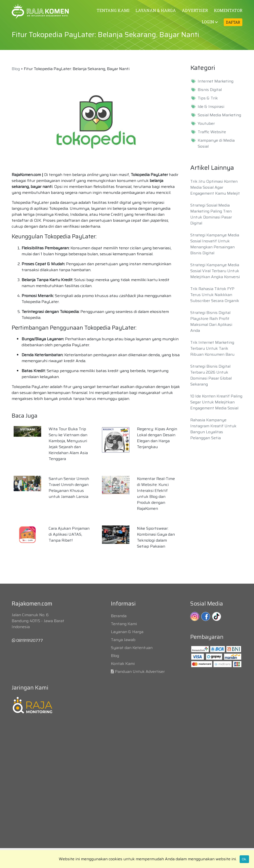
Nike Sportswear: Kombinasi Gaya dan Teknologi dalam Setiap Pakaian (156, 537)
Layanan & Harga (127, 632)
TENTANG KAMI (113, 10)
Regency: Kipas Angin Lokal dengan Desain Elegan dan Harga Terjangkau (157, 438)
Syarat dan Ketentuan (132, 648)
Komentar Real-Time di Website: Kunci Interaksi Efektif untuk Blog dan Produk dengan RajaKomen (156, 494)
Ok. (244, 859)
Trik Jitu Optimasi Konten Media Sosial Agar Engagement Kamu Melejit (215, 187)
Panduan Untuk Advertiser (140, 672)
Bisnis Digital (210, 90)
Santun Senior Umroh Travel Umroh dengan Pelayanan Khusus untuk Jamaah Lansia (69, 488)
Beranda (119, 616)
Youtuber (206, 124)
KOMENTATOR (228, 10)
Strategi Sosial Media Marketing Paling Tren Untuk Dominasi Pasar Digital (211, 214)
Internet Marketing (216, 81)
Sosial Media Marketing (219, 115)
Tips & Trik (208, 98)
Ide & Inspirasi (211, 107)
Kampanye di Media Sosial (216, 143)
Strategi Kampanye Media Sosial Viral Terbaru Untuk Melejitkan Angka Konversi (215, 271)
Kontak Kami (123, 664)
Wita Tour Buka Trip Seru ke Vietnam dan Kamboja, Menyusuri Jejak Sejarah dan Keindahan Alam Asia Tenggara (68, 444)
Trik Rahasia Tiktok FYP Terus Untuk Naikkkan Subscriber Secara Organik (215, 295)
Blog (16, 69)
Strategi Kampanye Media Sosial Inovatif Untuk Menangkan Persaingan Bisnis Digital (215, 244)
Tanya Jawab (123, 640)
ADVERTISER (195, 10)
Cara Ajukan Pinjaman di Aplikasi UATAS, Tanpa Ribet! (69, 534)
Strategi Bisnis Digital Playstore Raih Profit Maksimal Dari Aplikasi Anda (211, 322)
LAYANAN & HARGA (156, 10)
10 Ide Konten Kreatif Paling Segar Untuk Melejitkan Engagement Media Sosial (216, 402)
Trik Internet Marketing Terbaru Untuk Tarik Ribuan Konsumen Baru (212, 348)
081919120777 (27, 640)
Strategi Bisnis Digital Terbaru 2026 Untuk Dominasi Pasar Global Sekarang (211, 375)
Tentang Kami (124, 624)
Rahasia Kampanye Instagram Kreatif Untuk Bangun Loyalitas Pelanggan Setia (213, 429)
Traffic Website (212, 132)
